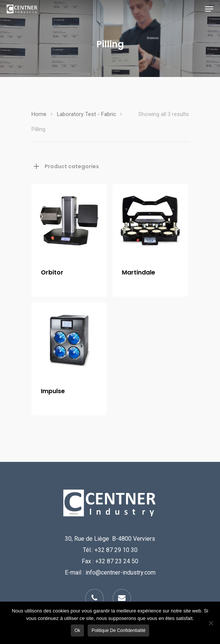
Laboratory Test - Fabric (87, 114)
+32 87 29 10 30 (116, 550)
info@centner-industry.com (120, 572)
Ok (77, 630)
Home (39, 114)
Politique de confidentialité (118, 630)
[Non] (211, 623)
